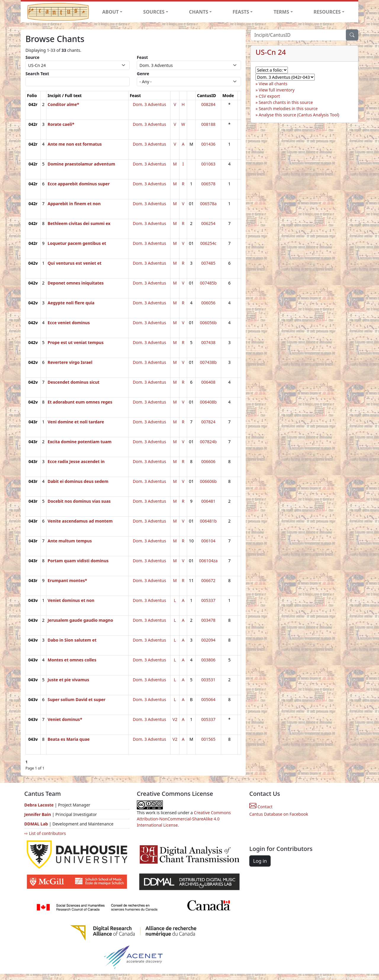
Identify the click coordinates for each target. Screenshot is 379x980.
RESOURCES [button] (327, 12)
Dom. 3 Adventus (150, 104)
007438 (208, 342)
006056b (208, 323)
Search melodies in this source (288, 109)
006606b (208, 481)
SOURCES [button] (154, 12)
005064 (208, 699)
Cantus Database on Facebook (279, 814)
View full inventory (277, 90)
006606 (208, 461)
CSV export (269, 96)
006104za (208, 561)
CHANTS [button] (199, 12)
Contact (261, 807)
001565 (208, 739)
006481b (208, 521)
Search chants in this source (286, 102)
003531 (208, 680)
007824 (208, 422)
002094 (208, 640)
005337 (208, 600)
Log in (260, 861)
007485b (208, 283)
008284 (208, 104)
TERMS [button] (281, 12)
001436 (208, 144)
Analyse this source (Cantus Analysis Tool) (299, 115)
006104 (208, 541)
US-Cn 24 (271, 52)
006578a (208, 204)
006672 (208, 580)
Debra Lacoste (39, 805)
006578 (208, 184)
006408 (208, 382)
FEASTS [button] (241, 12)
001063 (208, 164)
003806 (208, 660)
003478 (208, 620)
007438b (208, 362)
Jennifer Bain (38, 814)
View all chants (273, 84)
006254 (208, 223)
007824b (208, 442)
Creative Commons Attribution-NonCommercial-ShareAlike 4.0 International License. (184, 819)
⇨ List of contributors (45, 833)
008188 (208, 124)
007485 (208, 263)
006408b (208, 402)
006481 (208, 501)
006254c (208, 243)
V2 (175, 719)
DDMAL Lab (36, 824)
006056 (208, 303)
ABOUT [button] (110, 12)
